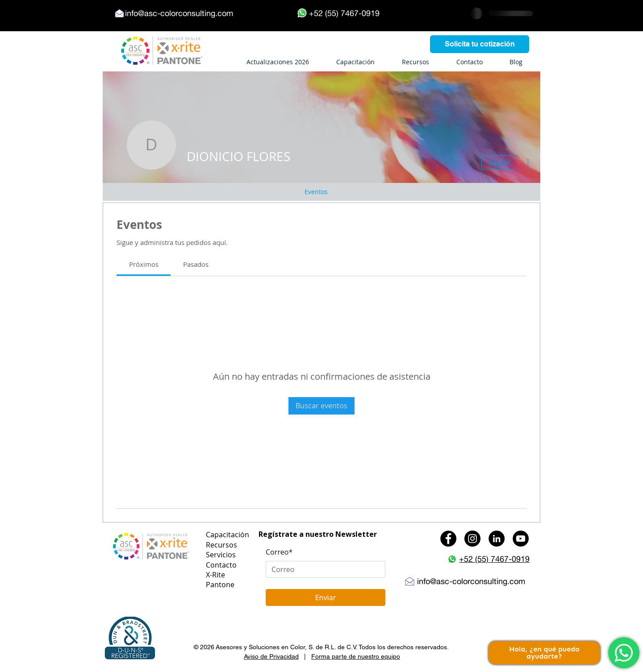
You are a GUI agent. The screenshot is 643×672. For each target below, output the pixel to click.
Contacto (221, 565)
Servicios (221, 555)
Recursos (221, 545)
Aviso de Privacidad (271, 656)
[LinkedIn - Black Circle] (497, 539)
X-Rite (215, 575)
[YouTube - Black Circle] (521, 539)
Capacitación (228, 535)
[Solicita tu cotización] (480, 44)
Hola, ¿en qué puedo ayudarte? (544, 653)
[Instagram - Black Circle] (472, 539)
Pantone (220, 585)
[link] (144, 264)
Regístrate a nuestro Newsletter (318, 534)
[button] (130, 639)
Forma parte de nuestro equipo (356, 656)
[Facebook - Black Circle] (448, 539)
